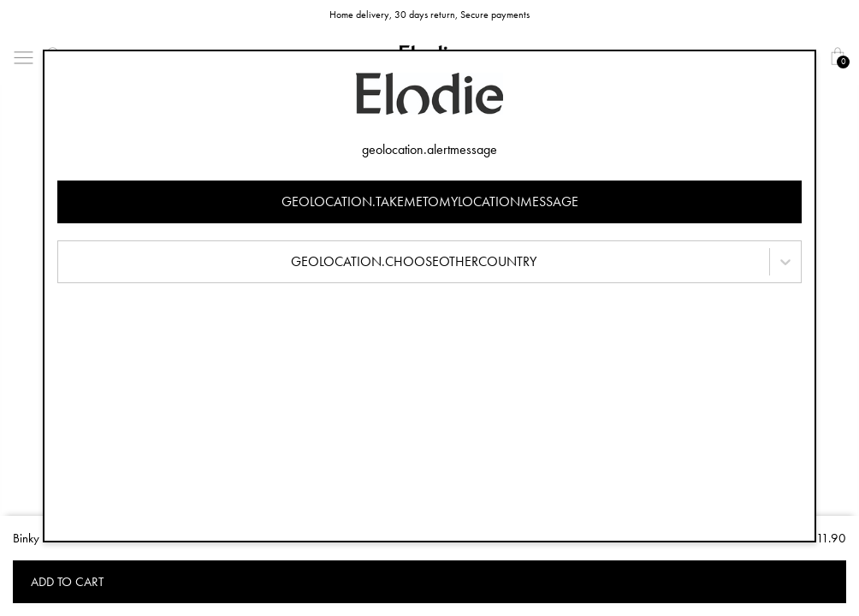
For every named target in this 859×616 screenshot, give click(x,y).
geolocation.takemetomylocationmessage (430, 201)
